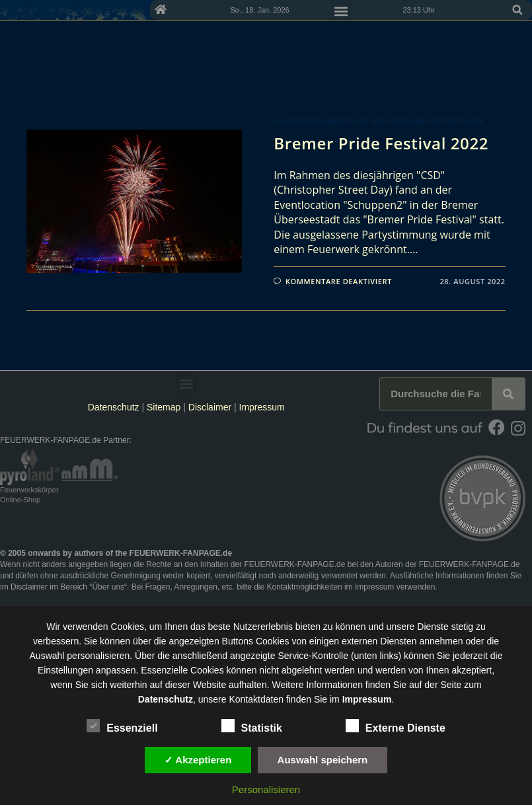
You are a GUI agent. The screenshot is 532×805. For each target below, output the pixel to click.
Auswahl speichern (323, 760)
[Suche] (508, 394)
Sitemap (165, 407)
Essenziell (122, 726)
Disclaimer (210, 407)
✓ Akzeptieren (198, 760)
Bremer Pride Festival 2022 (381, 143)
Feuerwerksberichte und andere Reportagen (379, 121)
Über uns (108, 587)
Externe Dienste (396, 726)
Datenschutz (114, 407)
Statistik (252, 726)
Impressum (262, 407)
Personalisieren (266, 789)
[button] (517, 10)
